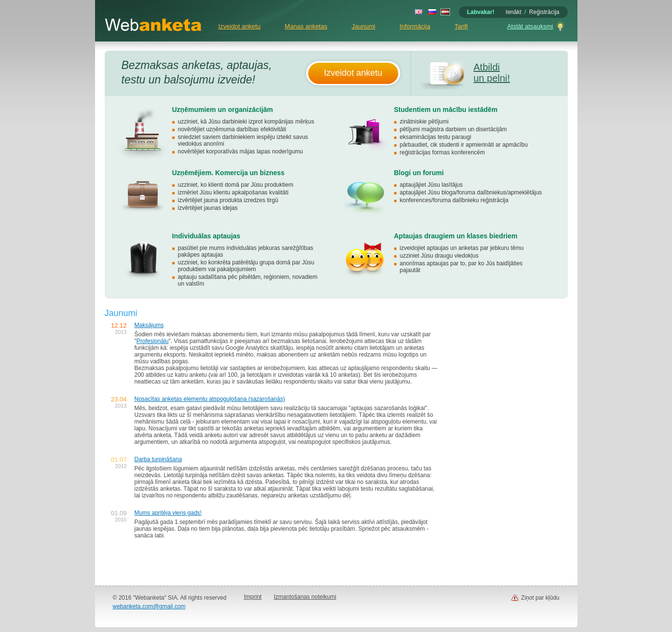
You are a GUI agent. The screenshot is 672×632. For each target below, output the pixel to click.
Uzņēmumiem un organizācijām (223, 110)
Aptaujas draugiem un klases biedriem (456, 236)
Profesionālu (153, 341)
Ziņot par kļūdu (540, 598)
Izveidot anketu (240, 26)
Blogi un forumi (419, 173)
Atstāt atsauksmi (530, 26)
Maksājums (149, 325)
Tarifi (461, 26)
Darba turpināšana (158, 459)
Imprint (253, 597)
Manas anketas (306, 26)
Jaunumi (363, 26)
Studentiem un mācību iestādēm (446, 110)
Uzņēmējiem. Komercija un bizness (228, 173)
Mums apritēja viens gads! (168, 513)
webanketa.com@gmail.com (149, 606)
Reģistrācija (544, 12)
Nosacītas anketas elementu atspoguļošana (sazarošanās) (210, 399)
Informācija (415, 26)
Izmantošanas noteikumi (305, 597)
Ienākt (514, 12)
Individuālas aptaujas (206, 236)
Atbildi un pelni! (492, 73)
